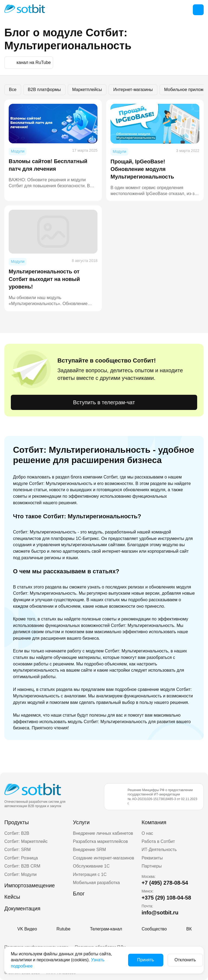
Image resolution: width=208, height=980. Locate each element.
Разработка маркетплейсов (100, 841)
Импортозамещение (30, 885)
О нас (147, 833)
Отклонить (180, 960)
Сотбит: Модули (20, 874)
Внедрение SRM (89, 850)
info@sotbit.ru (160, 913)
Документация (22, 908)
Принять (140, 960)
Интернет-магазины (133, 90)
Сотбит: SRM (17, 850)
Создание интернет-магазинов (103, 858)
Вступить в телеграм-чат (104, 402)
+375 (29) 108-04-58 (166, 898)
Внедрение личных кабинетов (103, 833)
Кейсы (12, 897)
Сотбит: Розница (21, 858)
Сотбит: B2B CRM (22, 866)
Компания (154, 822)
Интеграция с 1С (90, 874)
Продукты (17, 822)
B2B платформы (44, 90)
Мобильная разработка (96, 883)
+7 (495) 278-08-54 (165, 883)
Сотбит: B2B (17, 833)
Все (13, 90)
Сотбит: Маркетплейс (26, 841)
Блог (79, 894)
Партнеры (152, 866)
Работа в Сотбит (158, 841)
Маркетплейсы (87, 90)
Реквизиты (152, 858)
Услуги (81, 822)
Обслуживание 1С (91, 866)
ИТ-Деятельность (159, 850)
